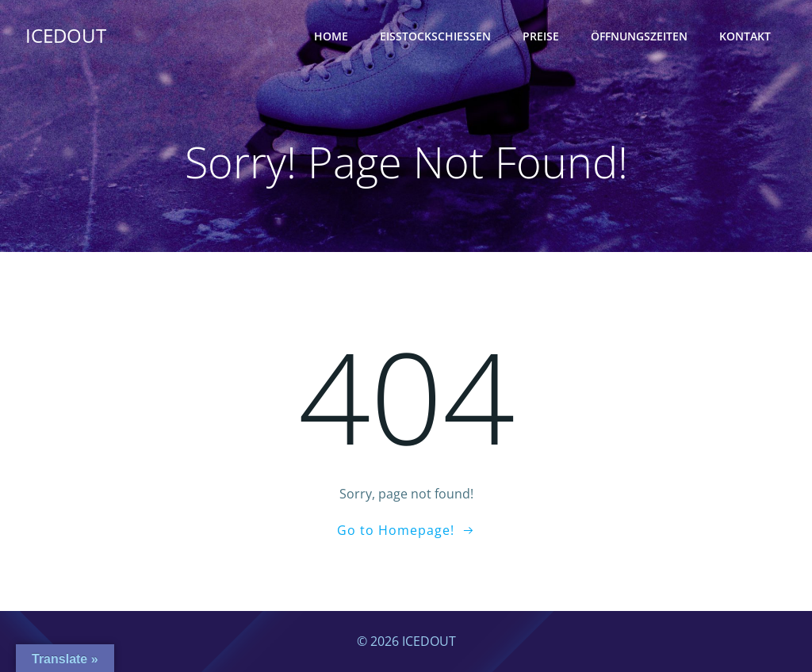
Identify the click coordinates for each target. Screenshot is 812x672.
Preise (541, 36)
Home (331, 36)
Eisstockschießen (435, 36)
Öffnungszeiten (639, 36)
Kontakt (745, 36)
